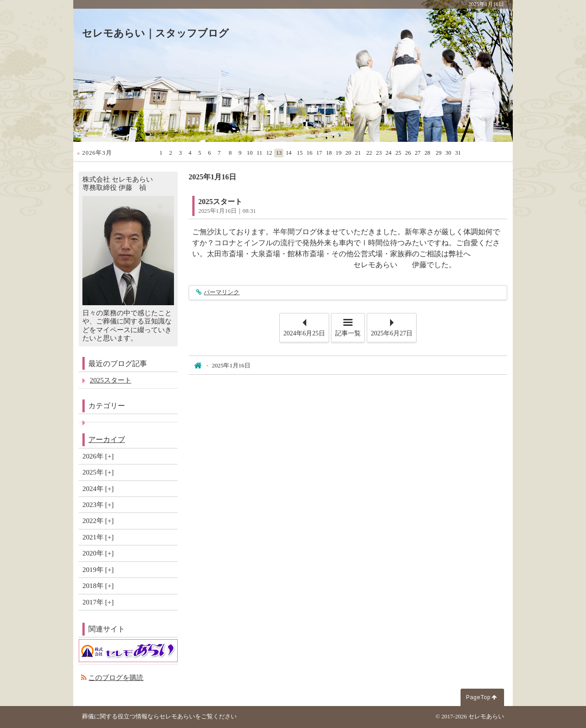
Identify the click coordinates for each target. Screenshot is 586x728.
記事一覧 (348, 333)
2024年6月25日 (304, 333)
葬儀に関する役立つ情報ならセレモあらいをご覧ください (159, 717)
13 (279, 153)
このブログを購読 (116, 677)
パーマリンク (221, 292)
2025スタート (220, 202)
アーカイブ (107, 439)
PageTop (478, 697)
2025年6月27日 (392, 333)
